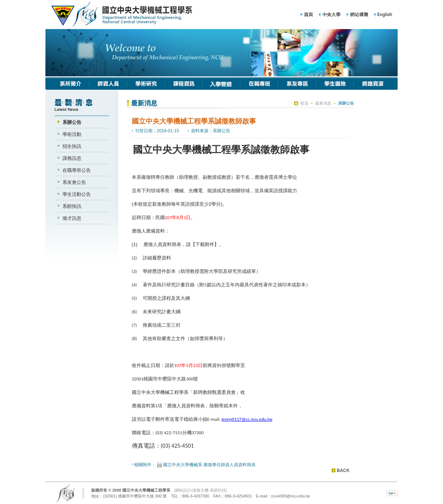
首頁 (304, 103)
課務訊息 (72, 158)
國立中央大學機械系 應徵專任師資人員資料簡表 (209, 465)
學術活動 (72, 134)
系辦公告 (72, 122)
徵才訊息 (72, 218)
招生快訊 (72, 146)
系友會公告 (74, 182)
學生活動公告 (77, 194)
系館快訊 (72, 206)
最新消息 (323, 103)
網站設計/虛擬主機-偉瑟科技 (201, 490)
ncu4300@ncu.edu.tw (291, 496)
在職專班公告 (77, 170)
